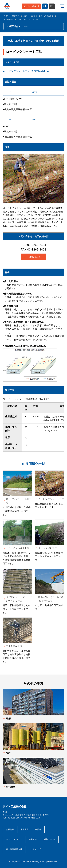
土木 (25, 16)
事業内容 (16, 16)
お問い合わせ (33, 6)
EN (52, 6)
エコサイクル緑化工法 (18, 548)
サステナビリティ (14, 839)
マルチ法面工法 (14, 646)
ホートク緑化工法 (48, 548)
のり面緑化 (9, 19)
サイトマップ (35, 849)
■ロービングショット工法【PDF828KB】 (24, 71)
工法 (33, 16)
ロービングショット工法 (51, 499)
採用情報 (33, 839)
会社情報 (10, 829)
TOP (6, 16)
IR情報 (38, 829)
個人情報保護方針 (14, 849)
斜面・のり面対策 (46, 16)
